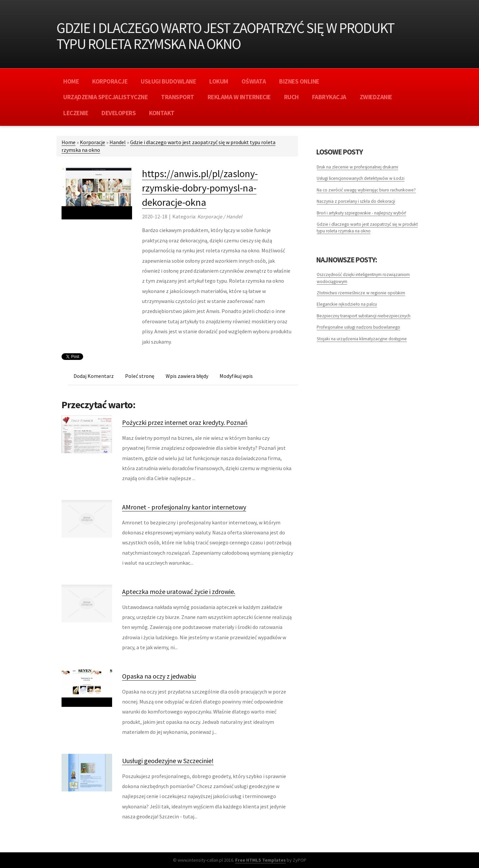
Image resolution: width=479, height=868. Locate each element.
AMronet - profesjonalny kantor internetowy (184, 507)
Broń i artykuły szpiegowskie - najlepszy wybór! (361, 213)
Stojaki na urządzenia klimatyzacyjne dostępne (362, 339)
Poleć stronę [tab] (140, 376)
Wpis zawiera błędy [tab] (187, 376)
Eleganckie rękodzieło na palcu (347, 304)
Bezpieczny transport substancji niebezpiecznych (364, 316)
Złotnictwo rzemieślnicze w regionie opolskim (361, 293)
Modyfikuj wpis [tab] (236, 376)
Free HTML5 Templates (260, 860)
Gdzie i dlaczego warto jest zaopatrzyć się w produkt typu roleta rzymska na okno (367, 228)
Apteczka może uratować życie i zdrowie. (179, 591)
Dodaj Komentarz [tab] (94, 376)
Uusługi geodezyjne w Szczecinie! (168, 761)
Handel (118, 142)
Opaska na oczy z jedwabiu (159, 676)
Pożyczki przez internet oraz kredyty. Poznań (185, 422)
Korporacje (92, 142)
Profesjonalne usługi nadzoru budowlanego (358, 327)
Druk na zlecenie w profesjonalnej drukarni (357, 167)
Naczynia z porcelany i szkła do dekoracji (356, 201)
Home (69, 142)
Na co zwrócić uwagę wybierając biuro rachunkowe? (366, 190)
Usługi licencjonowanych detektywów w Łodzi (361, 178)
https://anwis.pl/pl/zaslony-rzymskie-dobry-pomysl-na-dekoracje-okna (200, 188)
